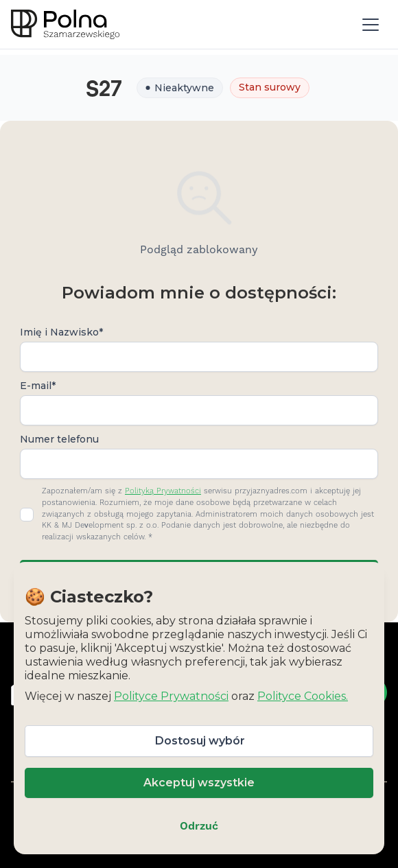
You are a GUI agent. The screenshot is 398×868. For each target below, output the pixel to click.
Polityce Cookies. (303, 696)
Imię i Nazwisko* (61, 332)
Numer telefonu (59, 439)
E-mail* (38, 386)
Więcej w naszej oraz (186, 696)
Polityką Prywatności (163, 491)
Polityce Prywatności (171, 696)
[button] (371, 25)
